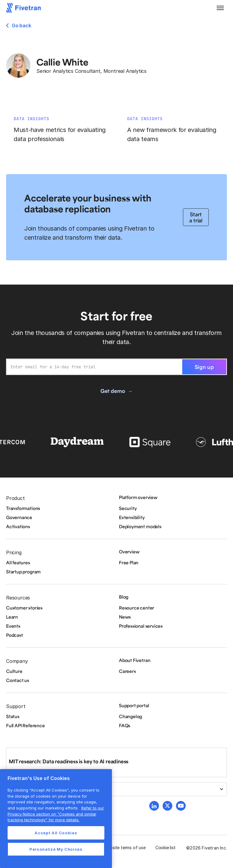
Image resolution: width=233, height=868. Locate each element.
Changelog (130, 716)
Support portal (134, 705)
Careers (127, 671)
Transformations (23, 508)
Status (13, 716)
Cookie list (165, 848)
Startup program (23, 572)
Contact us (18, 680)
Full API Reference (25, 725)
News (125, 617)
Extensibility (132, 517)
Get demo (113, 391)
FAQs (125, 725)
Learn (12, 617)
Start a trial (196, 217)
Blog (124, 597)
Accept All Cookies (56, 833)
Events (13, 626)
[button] (220, 8)
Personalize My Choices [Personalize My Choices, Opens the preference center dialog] (56, 849)
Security (128, 508)
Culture (14, 671)
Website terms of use (125, 848)
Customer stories (24, 608)
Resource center (137, 608)
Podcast (15, 635)
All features (18, 562)
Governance (19, 517)
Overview (129, 552)
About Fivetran (135, 660)
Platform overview (138, 497)
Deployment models (140, 526)
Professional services (141, 626)
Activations (18, 526)
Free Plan (129, 562)
